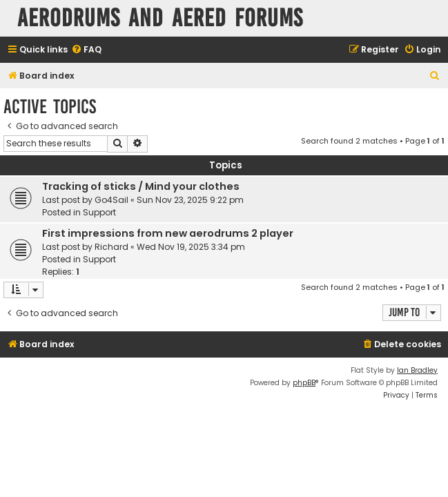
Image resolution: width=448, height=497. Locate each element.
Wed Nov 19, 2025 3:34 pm (191, 247)
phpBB (304, 383)
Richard (111, 247)
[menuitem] (86, 50)
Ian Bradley (417, 370)
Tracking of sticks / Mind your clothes (141, 186)
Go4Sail (111, 200)
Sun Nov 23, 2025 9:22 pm (190, 200)
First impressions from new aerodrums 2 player (168, 233)
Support (99, 212)
